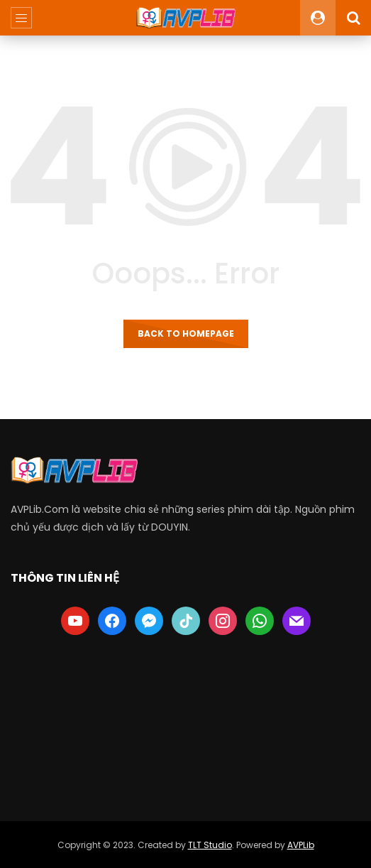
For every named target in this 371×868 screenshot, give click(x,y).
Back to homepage (186, 333)
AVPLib (301, 845)
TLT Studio (210, 845)
